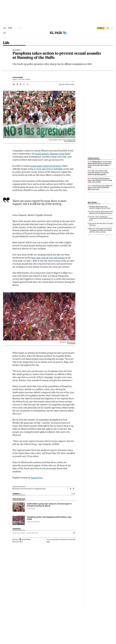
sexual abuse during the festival (45, 166)
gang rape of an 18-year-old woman (48, 258)
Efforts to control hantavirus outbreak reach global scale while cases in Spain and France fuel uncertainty (100, 230)
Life (6, 43)
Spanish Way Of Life (32, 533)
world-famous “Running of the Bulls (53, 154)
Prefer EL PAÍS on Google (68, 84)
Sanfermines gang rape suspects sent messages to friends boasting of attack (49, 505)
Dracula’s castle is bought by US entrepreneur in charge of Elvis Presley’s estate (101, 218)
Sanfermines (16, 50)
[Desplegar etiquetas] (74, 533)
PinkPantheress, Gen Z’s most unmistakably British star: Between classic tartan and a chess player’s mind (100, 164)
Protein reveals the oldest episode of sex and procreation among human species (101, 212)
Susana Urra (37, 478)
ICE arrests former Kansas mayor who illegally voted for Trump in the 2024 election (100, 180)
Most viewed (92, 202)
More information (18, 542)
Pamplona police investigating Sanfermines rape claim (49, 518)
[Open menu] (5, 33)
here (48, 542)
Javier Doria (18, 77)
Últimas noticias (94, 158)
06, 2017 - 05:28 (24, 79)
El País (29, 509)
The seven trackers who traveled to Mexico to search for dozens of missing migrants (98, 173)
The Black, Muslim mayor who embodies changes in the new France (100, 207)
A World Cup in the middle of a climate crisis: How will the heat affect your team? (100, 188)
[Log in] (109, 28)
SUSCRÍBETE (101, 28)
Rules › (74, 494)
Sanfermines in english (19, 533)
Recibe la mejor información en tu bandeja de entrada (30, 489)
